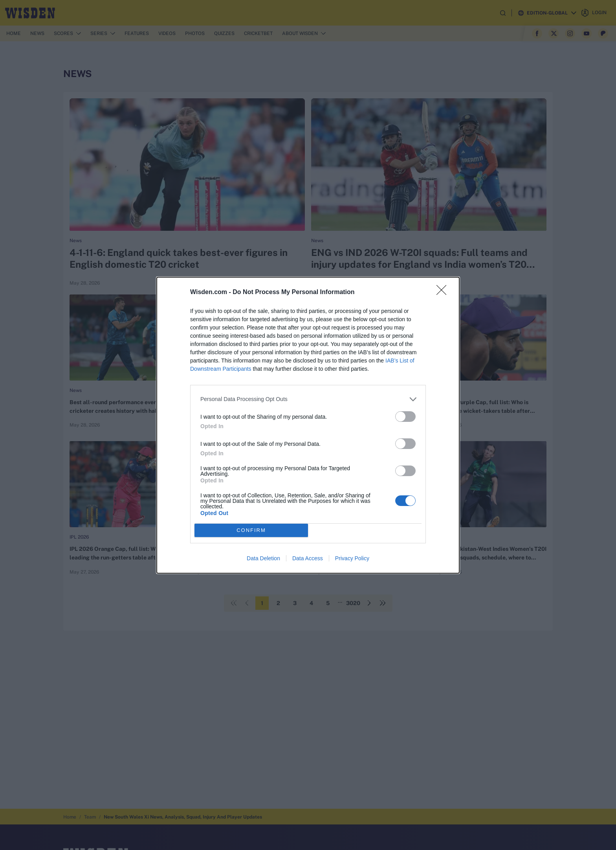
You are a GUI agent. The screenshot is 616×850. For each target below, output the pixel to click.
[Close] (444, 293)
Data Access (308, 558)
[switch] (405, 417)
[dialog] (308, 425)
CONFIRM (251, 530)
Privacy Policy (352, 558)
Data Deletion (263, 558)
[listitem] (308, 399)
